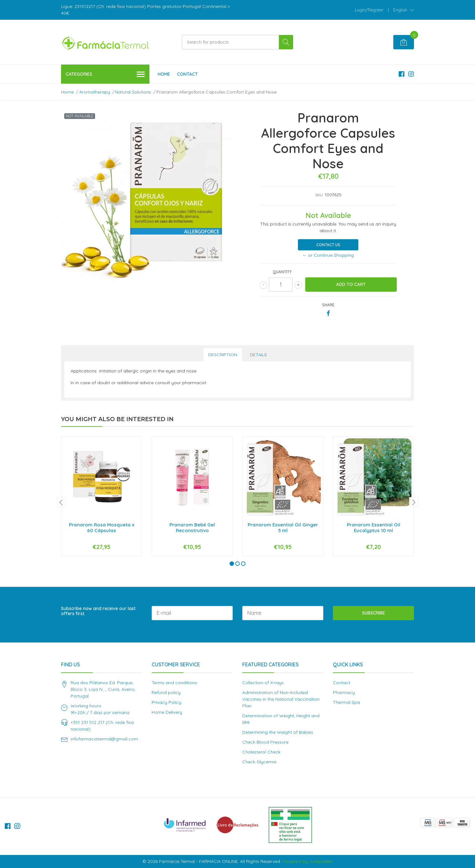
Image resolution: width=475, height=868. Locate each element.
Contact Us (328, 245)
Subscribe (374, 613)
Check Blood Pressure (265, 742)
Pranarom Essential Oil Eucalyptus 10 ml (374, 528)
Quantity (282, 272)
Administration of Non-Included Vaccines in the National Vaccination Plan (281, 699)
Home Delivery (167, 712)
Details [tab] (258, 355)
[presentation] (61, 502)
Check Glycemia (259, 762)
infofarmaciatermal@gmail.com (104, 739)
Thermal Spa (346, 702)
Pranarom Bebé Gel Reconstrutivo (192, 528)
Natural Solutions (133, 92)
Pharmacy (344, 692)
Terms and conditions (174, 683)
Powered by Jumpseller (307, 861)
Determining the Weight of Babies (278, 732)
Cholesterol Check (261, 752)
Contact (187, 74)
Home (164, 74)
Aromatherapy (95, 92)
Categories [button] (105, 75)
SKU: (319, 195)
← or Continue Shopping (328, 255)
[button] (404, 10)
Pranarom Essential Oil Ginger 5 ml (283, 528)
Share (328, 305)
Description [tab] (223, 355)
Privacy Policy (166, 702)
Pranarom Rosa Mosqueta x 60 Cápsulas (102, 528)
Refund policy (166, 692)
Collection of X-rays (263, 683)
